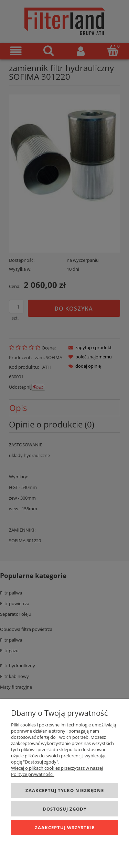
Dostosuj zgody (65, 809)
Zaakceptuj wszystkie (65, 827)
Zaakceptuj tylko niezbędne (65, 790)
